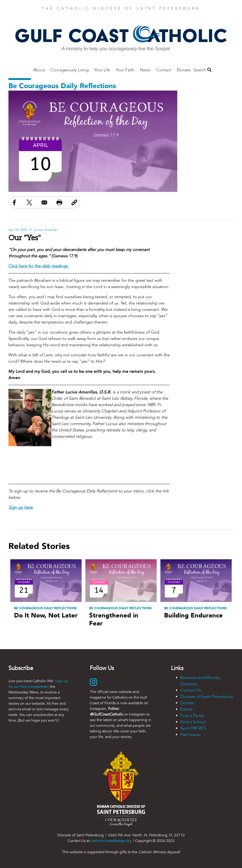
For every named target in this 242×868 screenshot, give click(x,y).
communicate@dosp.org (111, 841)
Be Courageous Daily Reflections (62, 86)
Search (202, 70)
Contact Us (191, 690)
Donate (184, 70)
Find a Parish (192, 716)
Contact (164, 70)
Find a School (193, 722)
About (39, 70)
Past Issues (191, 735)
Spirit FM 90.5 (193, 728)
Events (187, 709)
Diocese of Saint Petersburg (206, 697)
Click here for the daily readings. (39, 266)
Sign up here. (21, 508)
